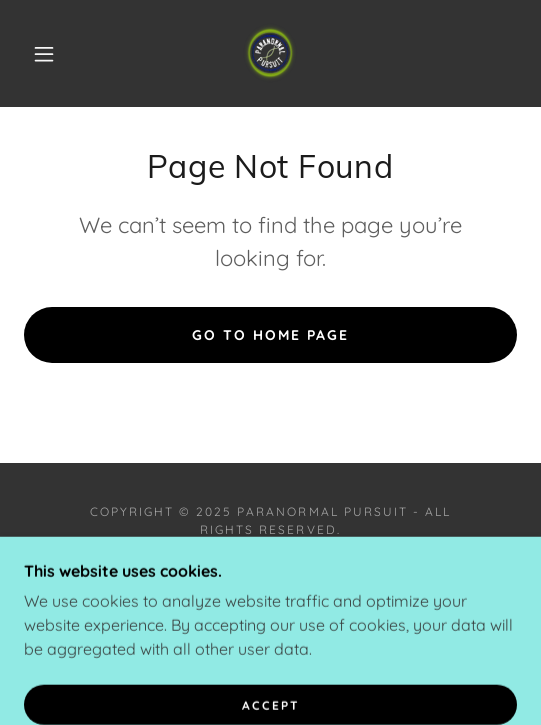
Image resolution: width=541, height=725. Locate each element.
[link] (270, 53)
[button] (48, 54)
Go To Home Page (270, 335)
